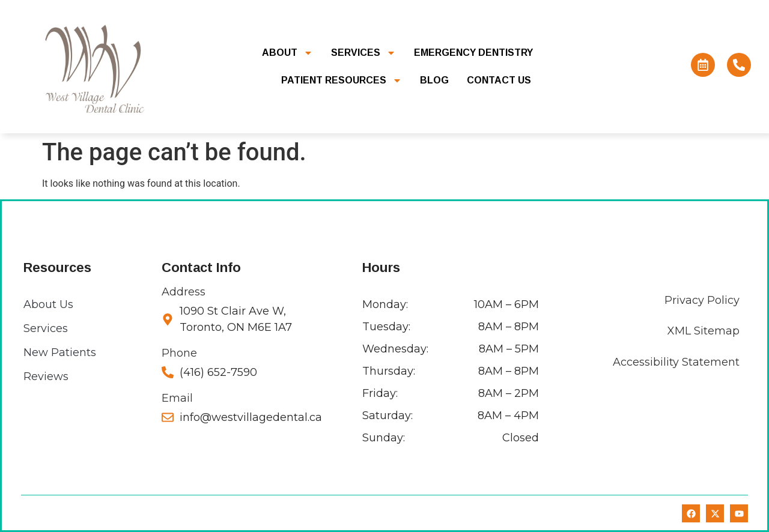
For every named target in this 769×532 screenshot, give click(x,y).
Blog (434, 80)
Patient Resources (342, 80)
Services (363, 53)
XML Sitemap (704, 331)
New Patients (60, 352)
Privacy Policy (702, 300)
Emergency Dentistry (473, 53)
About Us (48, 304)
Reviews (46, 376)
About (287, 53)
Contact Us (499, 80)
